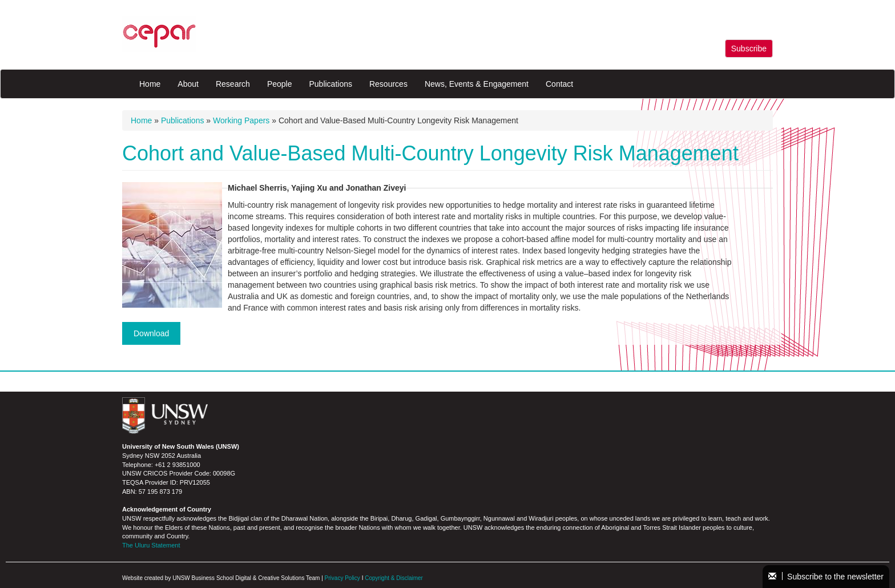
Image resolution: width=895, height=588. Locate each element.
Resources (388, 84)
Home (150, 84)
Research (233, 84)
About (188, 84)
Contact (559, 84)
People (280, 84)
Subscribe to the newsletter (826, 577)
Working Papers (241, 120)
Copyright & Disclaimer (394, 578)
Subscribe (749, 49)
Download (151, 333)
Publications (330, 84)
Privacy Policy (342, 578)
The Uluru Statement (151, 545)
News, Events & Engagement (477, 84)
